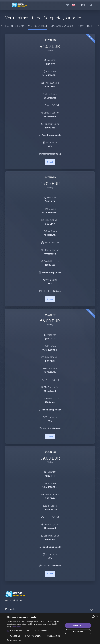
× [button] (97, 617)
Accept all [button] (78, 625)
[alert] (50, 629)
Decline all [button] (78, 632)
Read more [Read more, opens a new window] (16, 627)
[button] (34, 640)
